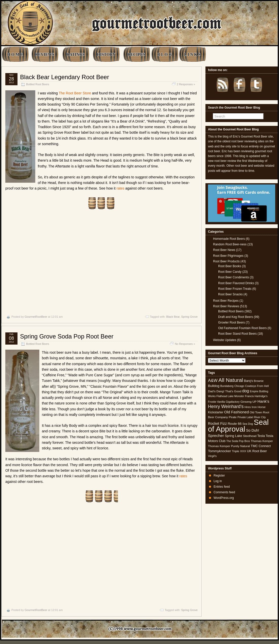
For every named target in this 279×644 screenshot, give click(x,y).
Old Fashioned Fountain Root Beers (242, 328)
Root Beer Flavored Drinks (236, 283)
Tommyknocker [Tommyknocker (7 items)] (220, 451)
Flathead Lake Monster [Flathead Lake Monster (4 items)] (230, 396)
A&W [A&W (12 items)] (213, 380)
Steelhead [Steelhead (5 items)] (250, 436)
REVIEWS (45, 54)
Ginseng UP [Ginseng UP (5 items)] (249, 402)
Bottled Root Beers (38, 84)
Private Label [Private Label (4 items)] (245, 417)
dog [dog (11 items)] (246, 391)
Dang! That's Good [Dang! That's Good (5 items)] (229, 391)
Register (219, 476)
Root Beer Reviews (226, 306)
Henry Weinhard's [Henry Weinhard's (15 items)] (226, 406)
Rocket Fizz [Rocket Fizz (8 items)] (217, 423)
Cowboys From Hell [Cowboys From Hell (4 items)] (257, 386)
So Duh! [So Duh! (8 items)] (252, 430)
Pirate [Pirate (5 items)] (233, 417)
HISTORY (106, 54)
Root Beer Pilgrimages (228, 256)
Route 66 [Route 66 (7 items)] (235, 424)
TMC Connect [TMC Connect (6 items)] (261, 446)
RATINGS (76, 54)
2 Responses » (186, 84)
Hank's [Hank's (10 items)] (263, 401)
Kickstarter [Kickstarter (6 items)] (216, 412)
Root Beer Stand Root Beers (237, 334)
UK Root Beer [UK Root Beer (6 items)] (257, 451)
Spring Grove (189, 317)
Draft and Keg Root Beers (236, 317)
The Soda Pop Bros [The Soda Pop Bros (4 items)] (238, 441)
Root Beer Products (226, 261)
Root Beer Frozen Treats (235, 289)
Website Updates (225, 340)
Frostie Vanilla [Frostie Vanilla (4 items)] (216, 402)
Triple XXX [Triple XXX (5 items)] (239, 451)
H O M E (15, 54)
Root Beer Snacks (230, 294)
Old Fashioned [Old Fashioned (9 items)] (237, 412)
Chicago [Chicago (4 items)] (239, 386)
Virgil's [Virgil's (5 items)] (212, 456)
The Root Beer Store (75, 93)
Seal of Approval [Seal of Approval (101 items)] (238, 425)
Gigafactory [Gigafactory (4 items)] (233, 402)
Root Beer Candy (230, 272)
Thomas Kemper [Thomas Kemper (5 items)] (262, 441)
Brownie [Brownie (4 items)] (259, 381)
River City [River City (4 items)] (260, 417)
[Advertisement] (101, 262)
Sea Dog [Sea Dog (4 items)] (248, 424)
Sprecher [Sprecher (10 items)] (216, 436)
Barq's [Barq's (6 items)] (248, 381)
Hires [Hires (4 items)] (248, 407)
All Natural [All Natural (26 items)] (231, 380)
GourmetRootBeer (36, 317)
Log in (218, 481)
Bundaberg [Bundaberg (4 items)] (227, 386)
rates (120, 188)
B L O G (164, 54)
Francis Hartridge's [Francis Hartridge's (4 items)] (256, 396)
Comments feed (224, 492)
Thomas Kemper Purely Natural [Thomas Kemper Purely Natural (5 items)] (229, 446)
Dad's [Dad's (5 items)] (212, 391)
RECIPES (136, 54)
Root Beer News (224, 250)
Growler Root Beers (231, 323)
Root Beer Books (230, 266)
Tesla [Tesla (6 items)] (261, 436)
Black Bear (173, 317)
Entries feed (222, 487)
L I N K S (192, 54)
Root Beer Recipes (226, 301)
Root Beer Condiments (233, 277)
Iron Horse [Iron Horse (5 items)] (259, 407)
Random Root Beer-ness (230, 244)
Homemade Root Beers (229, 239)
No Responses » (185, 344)
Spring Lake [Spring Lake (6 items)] (233, 436)
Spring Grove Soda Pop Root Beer (67, 336)
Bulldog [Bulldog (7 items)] (214, 386)
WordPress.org (224, 498)
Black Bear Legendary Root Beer (65, 77)
